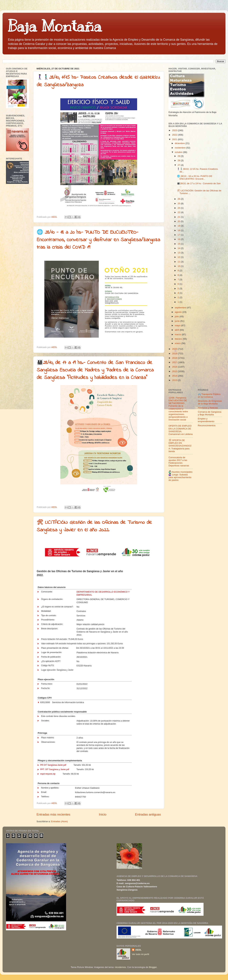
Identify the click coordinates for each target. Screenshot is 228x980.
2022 (175, 135)
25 (179, 204)
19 (179, 226)
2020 (175, 349)
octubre (179, 152)
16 (179, 239)
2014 (175, 376)
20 (179, 221)
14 (179, 248)
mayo (178, 325)
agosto (179, 312)
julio (177, 316)
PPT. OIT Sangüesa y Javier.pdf (55, 769)
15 (179, 244)
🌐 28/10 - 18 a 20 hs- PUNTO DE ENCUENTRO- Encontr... (195, 177)
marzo (178, 334)
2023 (175, 130)
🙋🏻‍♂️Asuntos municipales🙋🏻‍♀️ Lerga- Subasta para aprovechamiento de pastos (181, 476)
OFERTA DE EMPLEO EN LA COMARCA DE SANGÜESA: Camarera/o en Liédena (181, 430)
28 (179, 160)
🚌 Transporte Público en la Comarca (209, 396)
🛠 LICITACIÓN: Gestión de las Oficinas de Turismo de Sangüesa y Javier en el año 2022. (94, 526)
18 (179, 230)
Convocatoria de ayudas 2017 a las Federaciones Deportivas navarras (179, 462)
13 (179, 253)
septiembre (181, 308)
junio (178, 321)
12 (179, 257)
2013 (175, 380)
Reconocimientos (207, 425)
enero (178, 343)
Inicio (103, 814)
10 (179, 266)
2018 (175, 358)
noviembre (181, 148)
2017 (175, 362)
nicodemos (120, 967)
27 (179, 165)
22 (179, 212)
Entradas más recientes (53, 814)
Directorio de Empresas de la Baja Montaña (210, 402)
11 (179, 262)
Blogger (153, 967)
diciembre (180, 143)
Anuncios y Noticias (208, 408)
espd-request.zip (48, 774)
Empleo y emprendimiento (206, 420)
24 (179, 208)
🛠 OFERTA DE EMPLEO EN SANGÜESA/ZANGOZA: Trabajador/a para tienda (180, 446)
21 (179, 217)
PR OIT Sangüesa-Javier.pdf (53, 765)
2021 (175, 139)
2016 (175, 367)
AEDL (138, 950)
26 (179, 199)
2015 (175, 371)
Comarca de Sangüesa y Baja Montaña (210, 413)
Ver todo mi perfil (140, 954)
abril (177, 330)
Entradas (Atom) (59, 821)
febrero (179, 339)
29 (179, 156)
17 (179, 235)
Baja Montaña (55, 26)
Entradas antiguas (148, 814)
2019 (175, 354)
